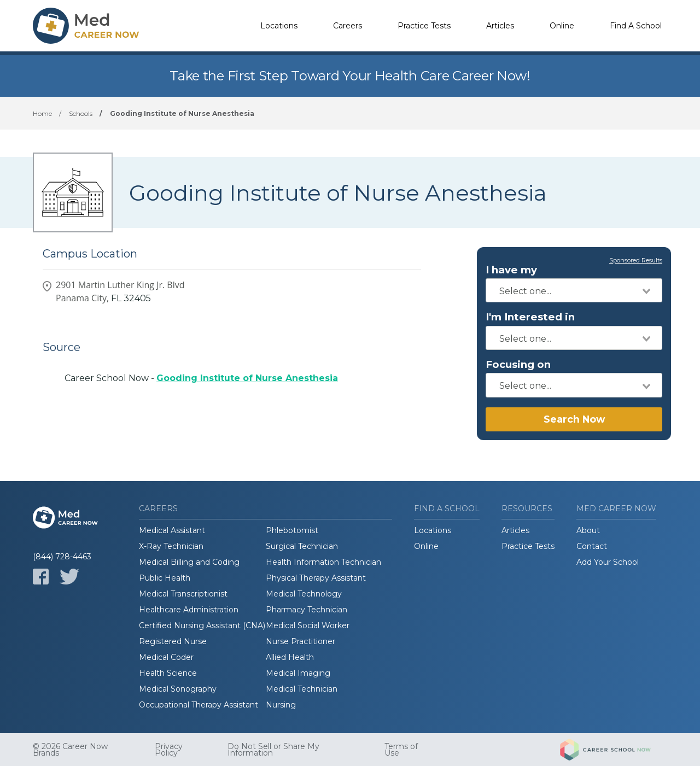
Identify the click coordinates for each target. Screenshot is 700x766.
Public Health (165, 578)
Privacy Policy (169, 750)
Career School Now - (201, 378)
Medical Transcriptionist (183, 594)
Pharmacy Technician (307, 610)
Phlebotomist (292, 530)
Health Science (168, 673)
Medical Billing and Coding (189, 562)
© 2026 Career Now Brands (70, 750)
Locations (279, 26)
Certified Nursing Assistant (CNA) (202, 625)
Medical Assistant (172, 530)
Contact (592, 546)
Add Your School (608, 562)
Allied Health (290, 657)
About (588, 530)
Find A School (636, 26)
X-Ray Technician (171, 546)
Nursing (281, 705)
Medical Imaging (298, 673)
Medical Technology (304, 594)
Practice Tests (424, 26)
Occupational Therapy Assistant (199, 705)
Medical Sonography (178, 689)
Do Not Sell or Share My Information (273, 750)
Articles (500, 26)
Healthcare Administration (189, 610)
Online (562, 26)
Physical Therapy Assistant (316, 578)
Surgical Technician (302, 546)
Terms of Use (401, 750)
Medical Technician (302, 689)
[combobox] (574, 290)
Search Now (574, 419)
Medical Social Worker (308, 625)
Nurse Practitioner (301, 641)
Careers (348, 26)
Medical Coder (166, 657)
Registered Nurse (173, 641)
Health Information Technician (323, 562)
